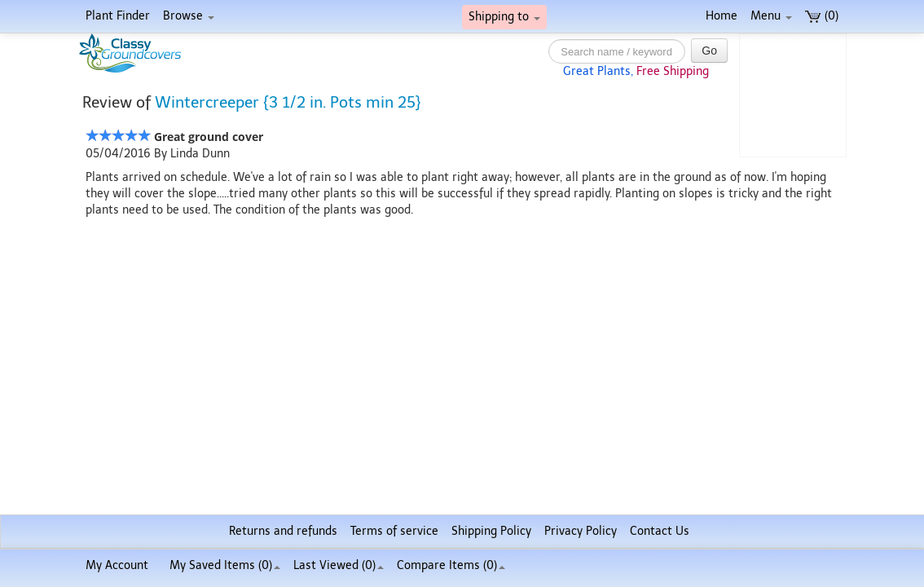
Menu (771, 16)
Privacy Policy (581, 531)
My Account (117, 565)
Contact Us (660, 531)
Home (722, 16)
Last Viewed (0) (339, 565)
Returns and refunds (283, 531)
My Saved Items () (225, 565)
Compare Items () (451, 565)
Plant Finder (118, 16)
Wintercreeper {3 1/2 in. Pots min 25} (288, 102)
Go (709, 51)
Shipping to (504, 17)
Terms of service (394, 531)
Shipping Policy (491, 531)
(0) (822, 16)
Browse (189, 16)
